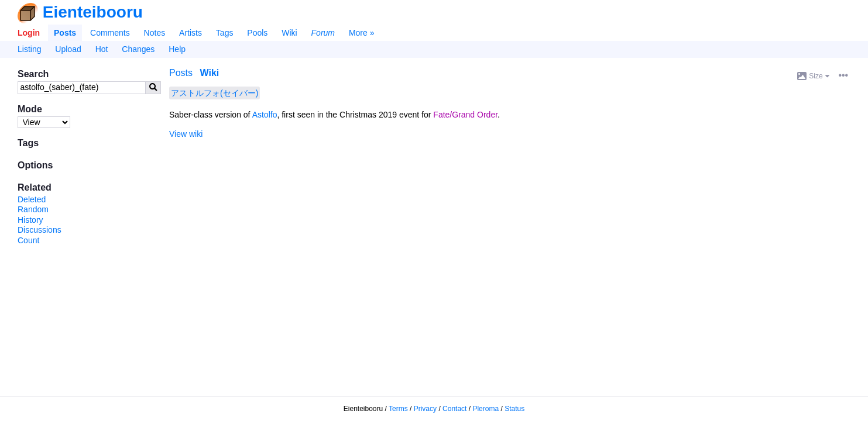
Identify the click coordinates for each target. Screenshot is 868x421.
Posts (65, 33)
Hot (102, 49)
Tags (225, 33)
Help (177, 49)
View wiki (186, 134)
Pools (257, 33)
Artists (191, 33)
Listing (29, 49)
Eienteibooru (93, 12)
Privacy (425, 409)
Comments (110, 33)
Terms (398, 409)
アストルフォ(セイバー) (215, 93)
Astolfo (265, 115)
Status (514, 409)
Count (28, 240)
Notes (155, 33)
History (30, 220)
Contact (454, 409)
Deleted (32, 199)
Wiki (289, 33)
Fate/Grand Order (465, 115)
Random (33, 209)
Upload (68, 49)
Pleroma (486, 409)
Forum (323, 33)
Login (29, 33)
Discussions (40, 230)
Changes (138, 49)
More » (362, 33)
